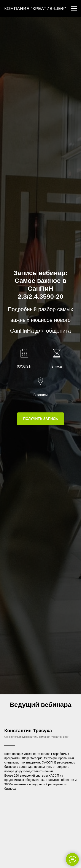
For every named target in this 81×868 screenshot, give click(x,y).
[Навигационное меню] (74, 9)
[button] (40, 419)
